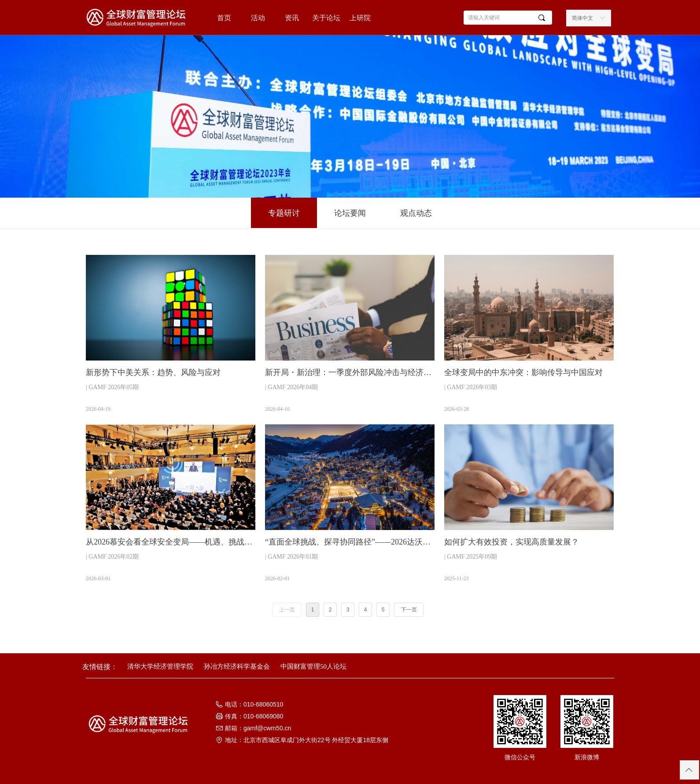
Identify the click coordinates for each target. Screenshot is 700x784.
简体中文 (582, 18)
